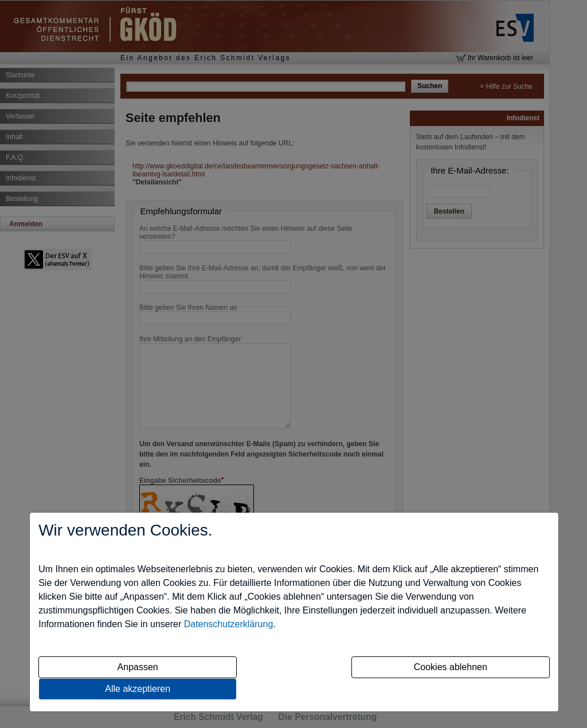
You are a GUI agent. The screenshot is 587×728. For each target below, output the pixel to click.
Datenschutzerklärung (229, 624)
